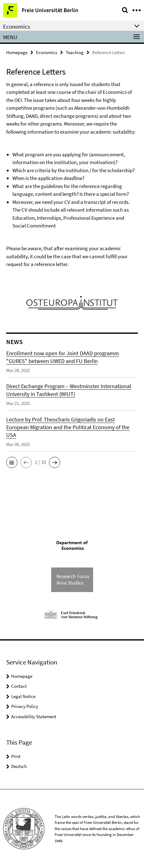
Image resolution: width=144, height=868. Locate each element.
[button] (12, 462)
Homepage (17, 52)
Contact (19, 686)
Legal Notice (23, 696)
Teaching (75, 52)
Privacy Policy (25, 706)
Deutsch (19, 766)
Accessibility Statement (34, 716)
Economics (47, 52)
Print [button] (16, 756)
